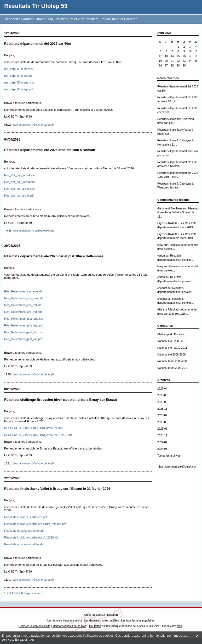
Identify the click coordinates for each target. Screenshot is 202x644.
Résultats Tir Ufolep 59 (36, 6)
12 (160, 56)
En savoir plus (25, 640)
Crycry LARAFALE (168, 223)
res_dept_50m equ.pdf (19, 89)
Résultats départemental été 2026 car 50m (38, 44)
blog (180, 626)
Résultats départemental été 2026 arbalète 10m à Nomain (50, 150)
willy (160, 310)
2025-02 (162, 429)
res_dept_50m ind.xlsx (19, 69)
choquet (162, 288)
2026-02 (162, 402)
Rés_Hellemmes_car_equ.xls (23, 291)
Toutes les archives (169, 456)
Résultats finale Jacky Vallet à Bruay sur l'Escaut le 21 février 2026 (57, 489)
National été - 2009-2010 (172, 341)
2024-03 (162, 449)
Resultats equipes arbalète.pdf (24, 531)
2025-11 (162, 409)
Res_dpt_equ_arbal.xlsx (20, 175)
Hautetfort (112, 615)
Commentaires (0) (44, 125)
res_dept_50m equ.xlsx (19, 82)
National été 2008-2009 (171, 355)
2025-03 (162, 422)
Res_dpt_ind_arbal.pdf (19, 196)
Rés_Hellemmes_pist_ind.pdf (23, 339)
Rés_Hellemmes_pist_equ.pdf (24, 325)
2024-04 (162, 442)
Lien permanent (22, 125)
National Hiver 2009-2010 (173, 368)
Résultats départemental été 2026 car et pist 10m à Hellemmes (54, 256)
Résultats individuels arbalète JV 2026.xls (31, 537)
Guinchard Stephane (170, 209)
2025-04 (162, 415)
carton (161, 256)
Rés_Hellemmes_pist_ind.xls (23, 332)
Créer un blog (92, 615)
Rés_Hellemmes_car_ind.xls (23, 305)
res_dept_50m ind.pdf (18, 76)
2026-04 (162, 389)
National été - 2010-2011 (172, 348)
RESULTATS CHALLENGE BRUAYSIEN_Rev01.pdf (38, 435)
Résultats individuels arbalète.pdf (26, 517)
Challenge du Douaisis (171, 334)
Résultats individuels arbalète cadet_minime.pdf (35, 524)
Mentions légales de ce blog (69, 626)
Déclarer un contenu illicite (34, 626)
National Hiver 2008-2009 (173, 361)
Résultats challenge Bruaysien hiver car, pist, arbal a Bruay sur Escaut (61, 400)
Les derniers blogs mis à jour (65, 621)
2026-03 (162, 395)
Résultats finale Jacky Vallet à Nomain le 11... (178, 213)
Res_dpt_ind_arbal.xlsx (19, 189)
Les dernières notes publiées (102, 621)
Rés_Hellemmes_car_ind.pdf (23, 312)
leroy (160, 245)
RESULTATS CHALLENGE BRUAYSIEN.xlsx (33, 428)
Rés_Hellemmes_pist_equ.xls (23, 319)
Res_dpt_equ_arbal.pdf (19, 182)
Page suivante (33, 593)
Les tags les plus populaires (138, 621)
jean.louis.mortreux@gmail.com (178, 467)
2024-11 (162, 435)
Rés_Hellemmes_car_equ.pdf (23, 298)
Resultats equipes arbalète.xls (24, 544)
